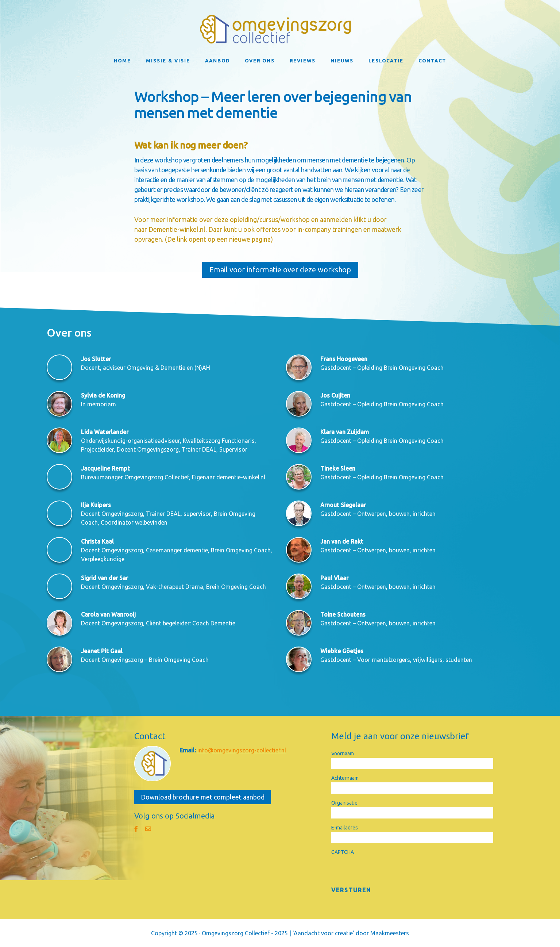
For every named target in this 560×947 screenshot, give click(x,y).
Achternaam (345, 778)
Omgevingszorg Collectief (280, 29)
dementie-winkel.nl (241, 477)
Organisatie (344, 803)
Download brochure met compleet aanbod (203, 797)
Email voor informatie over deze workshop (280, 270)
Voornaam (343, 754)
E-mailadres (345, 828)
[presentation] (387, 871)
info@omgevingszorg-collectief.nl (242, 750)
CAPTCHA (343, 852)
